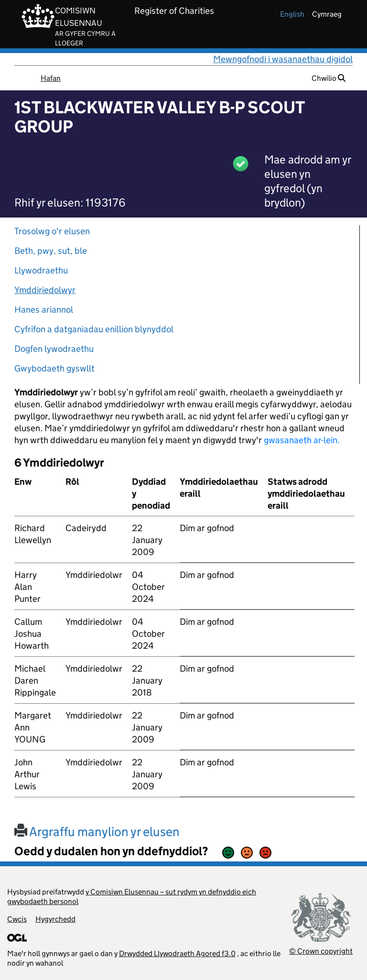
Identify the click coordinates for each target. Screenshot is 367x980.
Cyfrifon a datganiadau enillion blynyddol (94, 329)
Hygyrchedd (55, 919)
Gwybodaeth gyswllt (54, 368)
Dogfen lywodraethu (54, 349)
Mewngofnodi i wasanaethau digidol (283, 59)
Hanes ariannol (44, 310)
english (292, 14)
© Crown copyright (321, 951)
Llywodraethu (41, 270)
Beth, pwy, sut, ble (51, 251)
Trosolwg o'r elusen (52, 231)
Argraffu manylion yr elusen (97, 832)
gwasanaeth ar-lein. (302, 440)
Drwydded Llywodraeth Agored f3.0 (177, 953)
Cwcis (17, 919)
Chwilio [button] (329, 78)
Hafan (51, 78)
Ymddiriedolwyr (45, 290)
